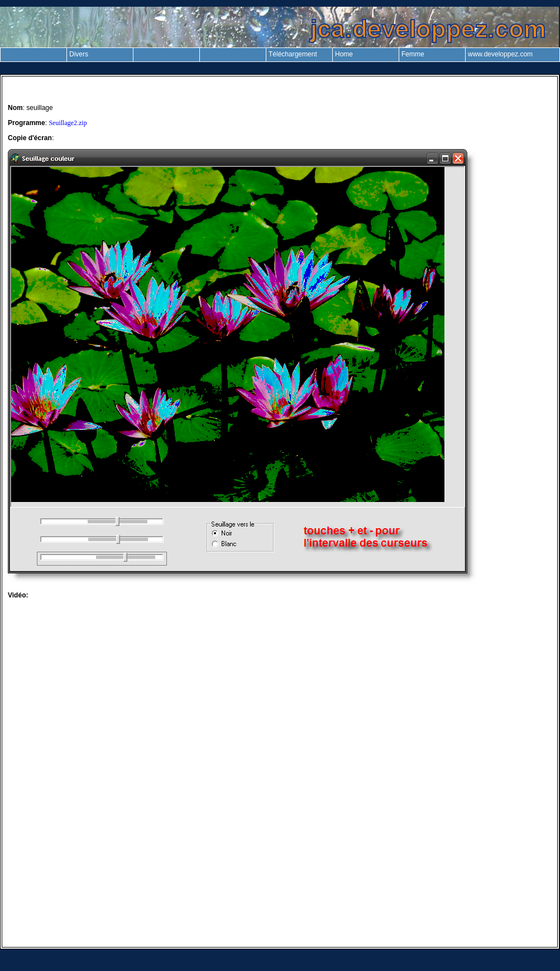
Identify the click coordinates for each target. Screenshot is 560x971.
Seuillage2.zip (68, 123)
